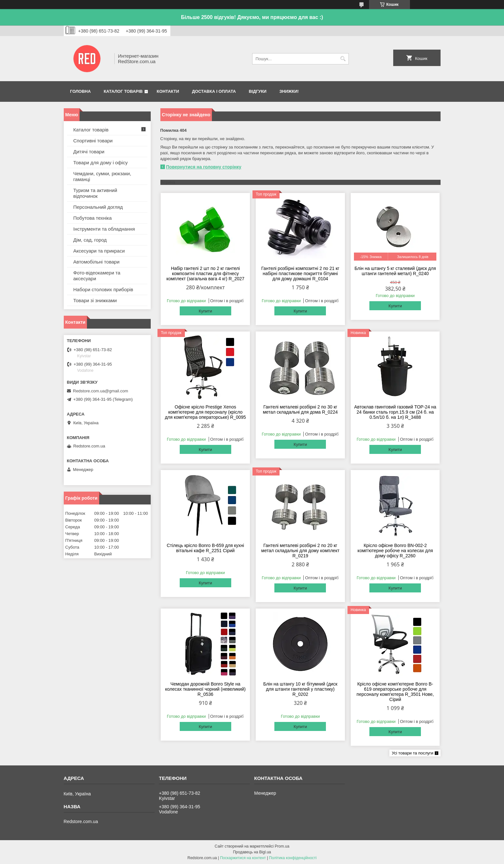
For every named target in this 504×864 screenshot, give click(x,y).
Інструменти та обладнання (104, 229)
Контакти (168, 91)
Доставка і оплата (214, 91)
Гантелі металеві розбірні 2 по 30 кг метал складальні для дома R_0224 (300, 409)
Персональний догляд (98, 207)
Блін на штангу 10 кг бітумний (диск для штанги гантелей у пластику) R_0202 (300, 689)
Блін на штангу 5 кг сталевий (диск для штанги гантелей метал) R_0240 (395, 271)
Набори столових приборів (103, 289)
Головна (81, 91)
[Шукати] (343, 59)
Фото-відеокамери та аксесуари (97, 276)
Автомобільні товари (97, 262)
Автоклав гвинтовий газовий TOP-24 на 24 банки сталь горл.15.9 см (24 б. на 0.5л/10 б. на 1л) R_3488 (395, 412)
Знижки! (289, 91)
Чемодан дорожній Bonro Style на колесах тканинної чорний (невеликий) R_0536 (205, 689)
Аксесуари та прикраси (99, 251)
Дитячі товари (89, 152)
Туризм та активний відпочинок (95, 193)
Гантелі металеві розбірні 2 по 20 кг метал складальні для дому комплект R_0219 (300, 551)
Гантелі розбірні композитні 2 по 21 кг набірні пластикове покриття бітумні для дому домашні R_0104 (300, 274)
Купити (205, 311)
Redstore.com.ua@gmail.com (101, 391)
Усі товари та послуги (412, 753)
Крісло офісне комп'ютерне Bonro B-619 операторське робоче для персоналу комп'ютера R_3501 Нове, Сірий (395, 692)
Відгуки (257, 91)
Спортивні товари (93, 141)
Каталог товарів (123, 91)
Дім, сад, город (90, 240)
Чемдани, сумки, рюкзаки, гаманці (102, 176)
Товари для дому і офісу (101, 163)
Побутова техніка (93, 218)
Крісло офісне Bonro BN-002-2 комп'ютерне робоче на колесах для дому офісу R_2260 (395, 551)
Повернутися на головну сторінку (204, 167)
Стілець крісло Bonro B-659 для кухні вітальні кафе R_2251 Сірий (205, 548)
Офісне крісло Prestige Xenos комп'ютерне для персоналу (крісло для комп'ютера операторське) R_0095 (205, 412)
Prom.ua (282, 846)
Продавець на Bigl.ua (252, 852)
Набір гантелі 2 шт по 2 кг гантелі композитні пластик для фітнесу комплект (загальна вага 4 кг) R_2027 (205, 274)
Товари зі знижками (95, 300)
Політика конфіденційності (293, 858)
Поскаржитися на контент (243, 858)
